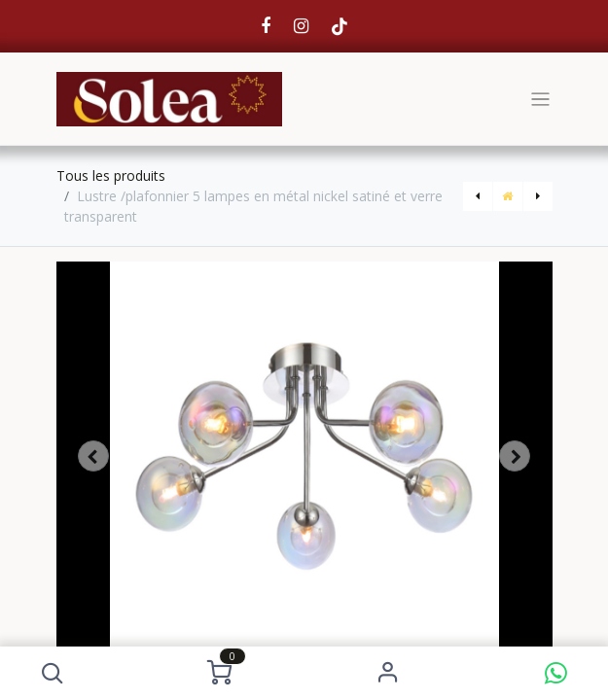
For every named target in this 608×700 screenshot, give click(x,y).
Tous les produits (111, 175)
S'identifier (388, 673)
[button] (52, 673)
